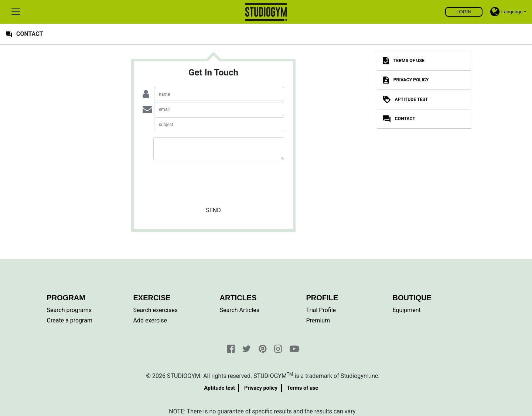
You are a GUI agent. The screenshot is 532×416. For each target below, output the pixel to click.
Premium (318, 320)
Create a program (70, 320)
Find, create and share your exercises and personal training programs (266, 12)
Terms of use (302, 388)
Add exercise (150, 320)
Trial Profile (321, 310)
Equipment (407, 310)
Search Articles (240, 310)
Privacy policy (261, 388)
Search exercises (156, 310)
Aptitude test (219, 388)
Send (213, 210)
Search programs (69, 310)
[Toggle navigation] (16, 12)
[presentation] (214, 180)
